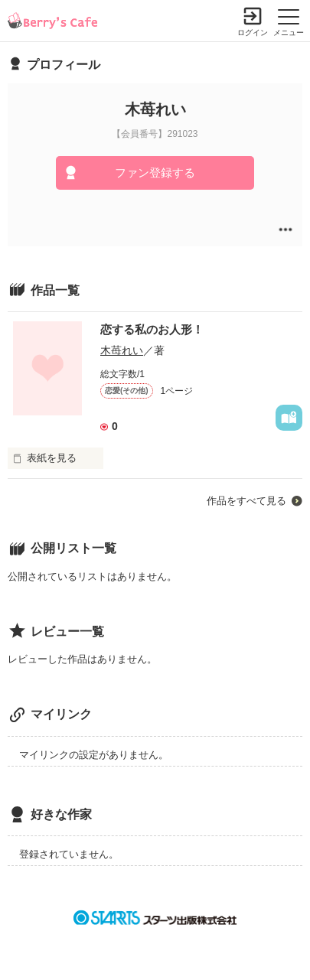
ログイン (253, 33)
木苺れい (122, 350)
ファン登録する (155, 173)
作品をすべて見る (246, 501)
